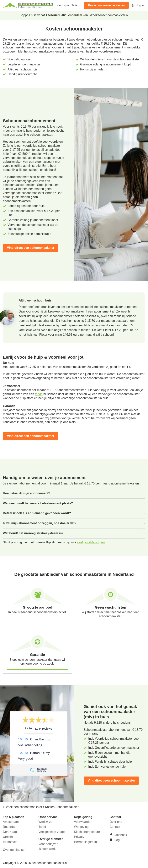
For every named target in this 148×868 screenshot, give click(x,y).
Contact (115, 827)
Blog (116, 840)
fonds (39, 394)
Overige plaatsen (15, 850)
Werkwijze (63, 5)
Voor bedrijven (48, 844)
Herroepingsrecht (86, 842)
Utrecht (8, 837)
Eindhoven (10, 842)
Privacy (79, 837)
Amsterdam (11, 822)
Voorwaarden (83, 822)
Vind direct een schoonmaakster (31, 248)
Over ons (116, 822)
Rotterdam (10, 827)
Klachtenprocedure (87, 832)
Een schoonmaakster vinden (106, 5)
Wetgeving (81, 827)
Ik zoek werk (47, 849)
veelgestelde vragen (91, 542)
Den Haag (10, 832)
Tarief (75, 5)
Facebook (120, 835)
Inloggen (138, 5)
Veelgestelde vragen (53, 832)
